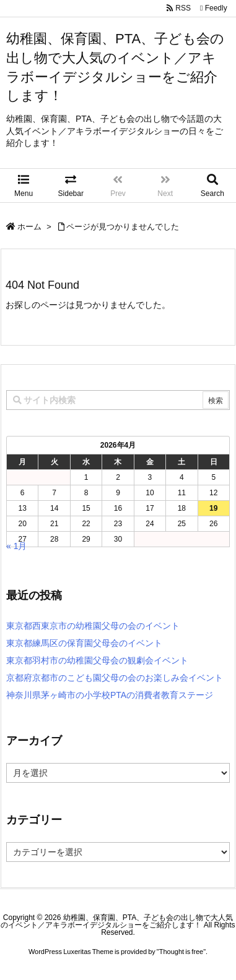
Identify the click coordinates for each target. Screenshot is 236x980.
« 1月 (16, 546)
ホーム (29, 227)
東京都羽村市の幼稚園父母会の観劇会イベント (97, 660)
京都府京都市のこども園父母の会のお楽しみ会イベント (115, 678)
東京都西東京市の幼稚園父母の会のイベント (93, 626)
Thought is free (181, 952)
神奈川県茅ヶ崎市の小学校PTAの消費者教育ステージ (110, 695)
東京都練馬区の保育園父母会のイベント (84, 643)
